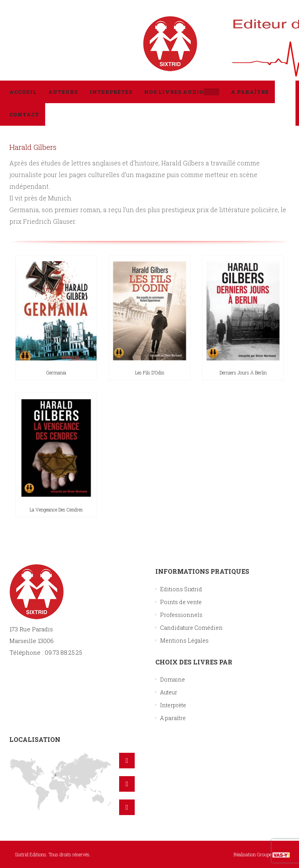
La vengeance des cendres (56, 510)
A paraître (173, 718)
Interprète (173, 705)
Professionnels (181, 615)
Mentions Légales (184, 640)
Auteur (169, 692)
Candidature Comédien (191, 628)
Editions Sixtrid (181, 589)
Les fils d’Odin (150, 373)
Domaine (172, 679)
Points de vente (181, 602)
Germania (56, 373)
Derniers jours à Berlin (243, 373)
